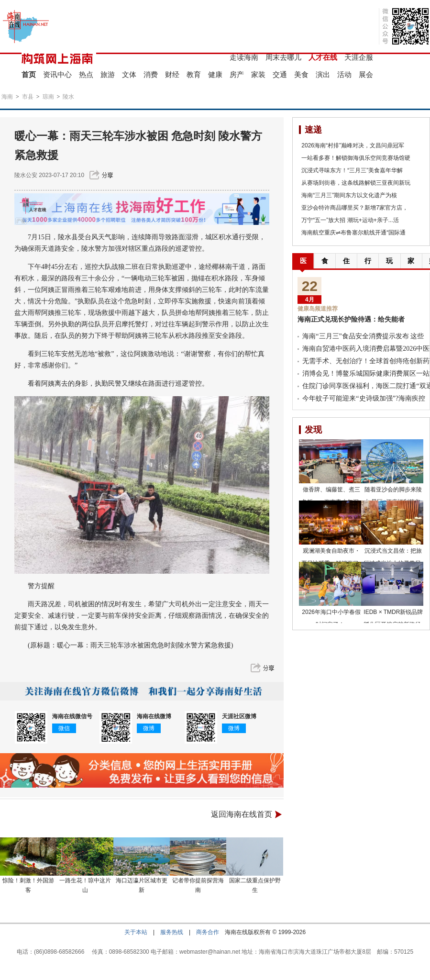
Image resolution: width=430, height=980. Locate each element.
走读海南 (244, 57)
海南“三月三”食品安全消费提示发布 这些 (363, 336)
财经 (172, 74)
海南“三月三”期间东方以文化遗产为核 (349, 195)
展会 (366, 74)
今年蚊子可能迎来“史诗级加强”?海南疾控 (364, 398)
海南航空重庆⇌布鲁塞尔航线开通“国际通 (353, 233)
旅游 (108, 74)
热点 (86, 74)
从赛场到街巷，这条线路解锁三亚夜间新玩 (356, 183)
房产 (237, 74)
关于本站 (136, 932)
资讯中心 (57, 74)
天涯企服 (359, 57)
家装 (258, 74)
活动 (344, 74)
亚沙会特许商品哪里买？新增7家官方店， (355, 208)
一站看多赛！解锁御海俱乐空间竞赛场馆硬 (356, 158)
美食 (301, 74)
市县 (28, 97)
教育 (194, 74)
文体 (129, 74)
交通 (280, 74)
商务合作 (208, 932)
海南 (7, 97)
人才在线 (323, 57)
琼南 (48, 97)
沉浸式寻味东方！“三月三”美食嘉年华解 (352, 170)
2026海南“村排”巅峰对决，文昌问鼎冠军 (353, 145)
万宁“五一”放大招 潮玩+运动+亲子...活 (350, 220)
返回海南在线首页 (242, 814)
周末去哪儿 (283, 57)
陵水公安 (26, 175)
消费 (151, 74)
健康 (215, 74)
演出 (323, 74)
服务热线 (172, 932)
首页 (29, 74)
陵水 (68, 97)
